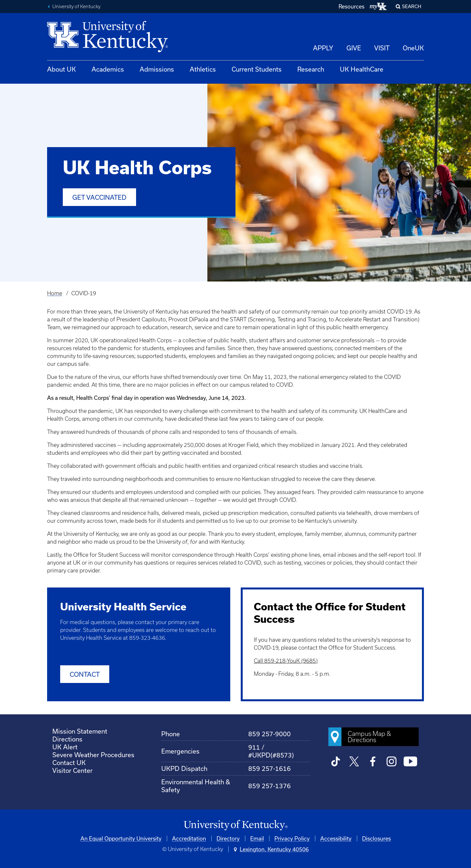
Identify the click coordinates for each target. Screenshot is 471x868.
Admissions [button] (157, 69)
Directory (228, 838)
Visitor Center (72, 770)
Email (257, 838)
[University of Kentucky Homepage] (235, 825)
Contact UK (69, 763)
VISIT (382, 48)
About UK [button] (61, 69)
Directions (67, 739)
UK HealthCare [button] (362, 69)
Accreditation (189, 838)
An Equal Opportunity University (121, 838)
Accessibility (336, 838)
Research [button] (311, 69)
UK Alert (65, 747)
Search (412, 6)
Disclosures (376, 838)
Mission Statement (80, 731)
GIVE (354, 48)
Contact (85, 674)
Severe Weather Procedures (93, 755)
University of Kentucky (76, 7)
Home (55, 293)
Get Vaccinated (99, 197)
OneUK (413, 48)
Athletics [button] (203, 69)
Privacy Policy (292, 838)
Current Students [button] (257, 69)
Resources (351, 6)
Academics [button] (108, 69)
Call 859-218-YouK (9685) (286, 661)
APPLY (323, 48)
